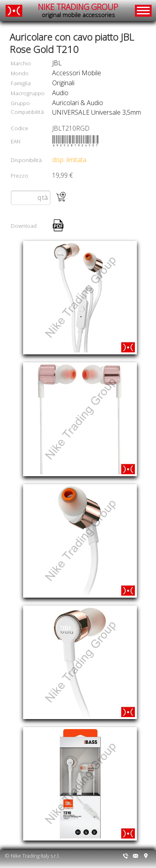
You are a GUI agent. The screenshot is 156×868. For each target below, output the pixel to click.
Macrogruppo (28, 93)
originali (63, 83)
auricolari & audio (78, 103)
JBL (57, 63)
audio (60, 93)
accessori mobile (77, 73)
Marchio (21, 63)
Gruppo (20, 103)
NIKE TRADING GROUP (78, 11)
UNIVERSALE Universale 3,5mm (97, 112)
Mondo (20, 73)
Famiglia (21, 83)
